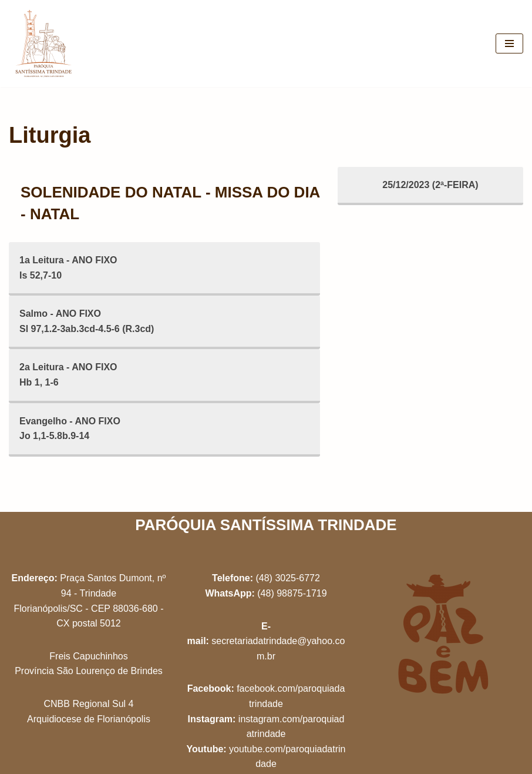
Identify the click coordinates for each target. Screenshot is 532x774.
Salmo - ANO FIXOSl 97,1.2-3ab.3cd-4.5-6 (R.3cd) (87, 321)
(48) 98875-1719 (292, 593)
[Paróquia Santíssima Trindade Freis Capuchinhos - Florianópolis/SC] (44, 43)
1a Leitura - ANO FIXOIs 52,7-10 (68, 268)
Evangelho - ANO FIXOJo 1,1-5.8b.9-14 (70, 429)
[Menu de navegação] (509, 43)
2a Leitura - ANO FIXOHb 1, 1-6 (68, 375)
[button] (507, 16)
